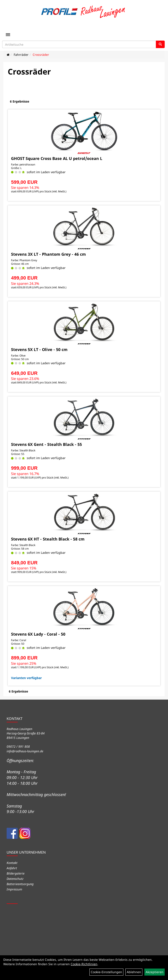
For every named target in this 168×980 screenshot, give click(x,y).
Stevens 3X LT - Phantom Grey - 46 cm (48, 254)
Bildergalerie (16, 873)
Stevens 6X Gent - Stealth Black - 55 (46, 444)
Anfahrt (12, 868)
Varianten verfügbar (26, 678)
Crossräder (41, 55)
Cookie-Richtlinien (84, 964)
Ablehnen (134, 972)
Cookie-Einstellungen (106, 972)
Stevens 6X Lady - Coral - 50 (38, 634)
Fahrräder (21, 55)
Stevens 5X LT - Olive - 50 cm (39, 349)
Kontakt (12, 863)
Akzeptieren (155, 972)
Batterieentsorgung (20, 884)
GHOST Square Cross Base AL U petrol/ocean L (57, 158)
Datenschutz (15, 879)
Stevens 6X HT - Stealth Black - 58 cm (48, 539)
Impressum (14, 889)
